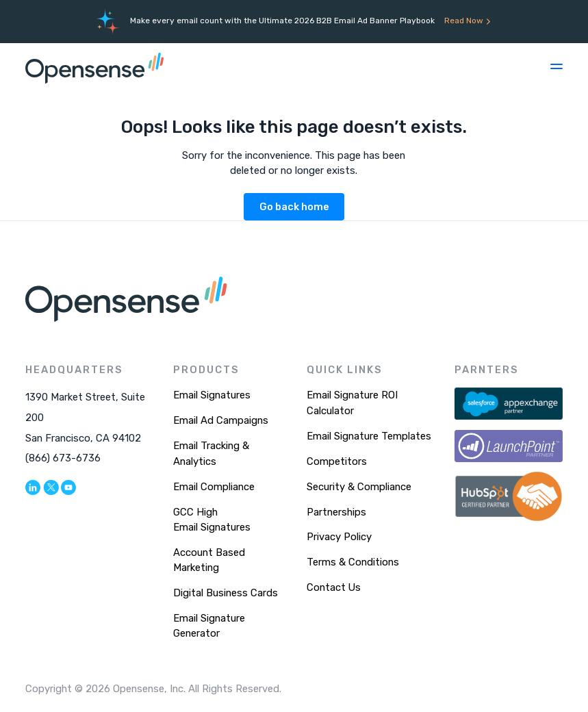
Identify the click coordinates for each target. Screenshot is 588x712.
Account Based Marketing (209, 560)
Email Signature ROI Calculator (352, 403)
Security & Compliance (359, 487)
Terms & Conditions (353, 562)
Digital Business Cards (226, 593)
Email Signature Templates (369, 436)
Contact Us (334, 587)
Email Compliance (214, 487)
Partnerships (336, 512)
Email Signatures (212, 395)
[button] (557, 66)
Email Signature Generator (209, 626)
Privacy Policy (339, 537)
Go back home (294, 207)
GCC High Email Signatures (212, 520)
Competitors (337, 461)
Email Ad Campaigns (221, 420)
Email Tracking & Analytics (211, 453)
